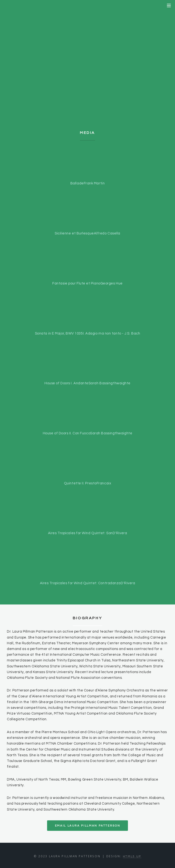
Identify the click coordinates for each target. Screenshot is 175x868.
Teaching (87, 88)
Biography (88, 57)
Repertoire (87, 72)
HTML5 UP (132, 856)
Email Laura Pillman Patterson (88, 826)
